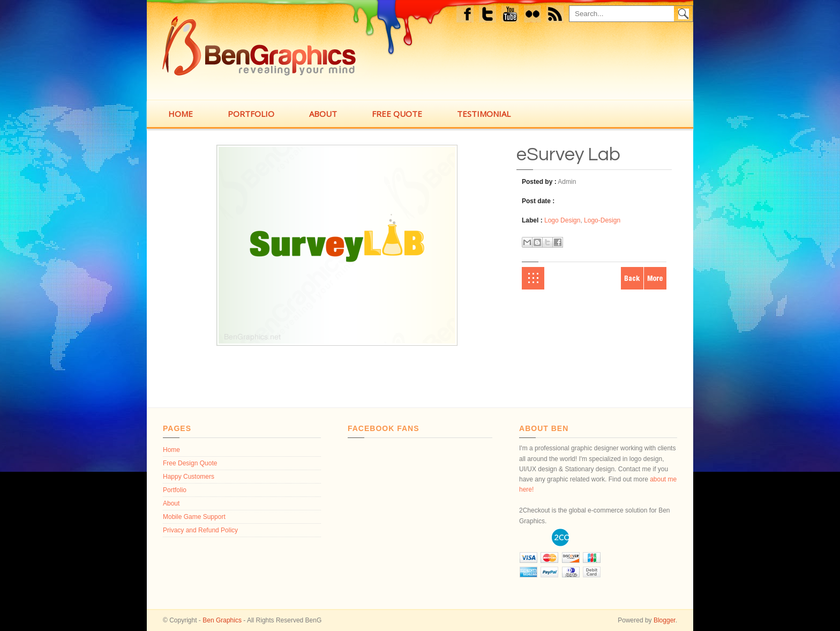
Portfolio (175, 490)
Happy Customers (189, 477)
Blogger (665, 620)
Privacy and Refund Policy (200, 530)
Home (533, 278)
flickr (535, 15)
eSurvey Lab (568, 154)
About (171, 503)
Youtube (511, 15)
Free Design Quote (190, 463)
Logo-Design (602, 220)
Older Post (655, 278)
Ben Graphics (222, 620)
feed (558, 15)
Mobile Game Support (194, 517)
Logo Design (562, 220)
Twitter (488, 15)
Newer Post (632, 278)
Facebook (467, 15)
